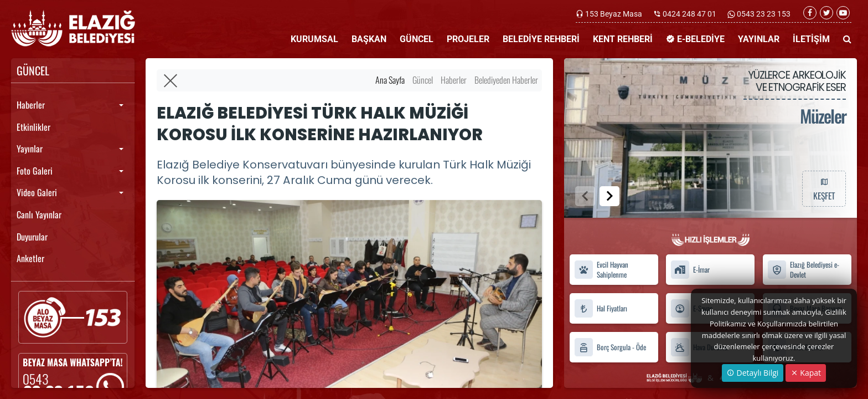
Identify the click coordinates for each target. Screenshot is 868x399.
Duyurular (32, 237)
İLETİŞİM (811, 39)
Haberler (31, 105)
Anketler (30, 258)
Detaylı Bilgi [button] (753, 373)
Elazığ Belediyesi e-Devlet (803, 270)
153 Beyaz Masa (614, 14)
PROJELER (468, 39)
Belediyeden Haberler (506, 80)
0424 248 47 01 (689, 14)
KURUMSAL (314, 39)
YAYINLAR (759, 39)
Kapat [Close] (806, 373)
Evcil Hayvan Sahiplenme (601, 270)
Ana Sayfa (390, 80)
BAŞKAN (369, 39)
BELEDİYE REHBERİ (541, 39)
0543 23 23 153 (763, 14)
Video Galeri (37, 192)
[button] (609, 196)
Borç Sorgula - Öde (610, 347)
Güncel (423, 80)
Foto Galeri (35, 171)
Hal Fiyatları (601, 308)
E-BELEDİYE (695, 39)
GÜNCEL (417, 39)
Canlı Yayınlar (39, 214)
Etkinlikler (33, 127)
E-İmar (690, 270)
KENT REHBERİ (623, 39)
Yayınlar (30, 149)
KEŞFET (824, 188)
